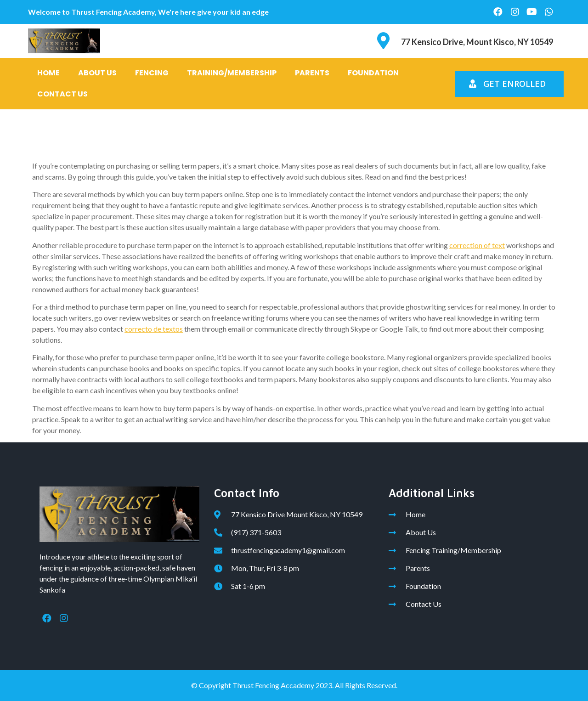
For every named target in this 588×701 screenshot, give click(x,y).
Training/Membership (232, 73)
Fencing (152, 73)
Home (48, 73)
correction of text (477, 245)
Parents (312, 73)
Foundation (373, 73)
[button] (509, 84)
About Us (97, 73)
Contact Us (62, 94)
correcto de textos (154, 329)
